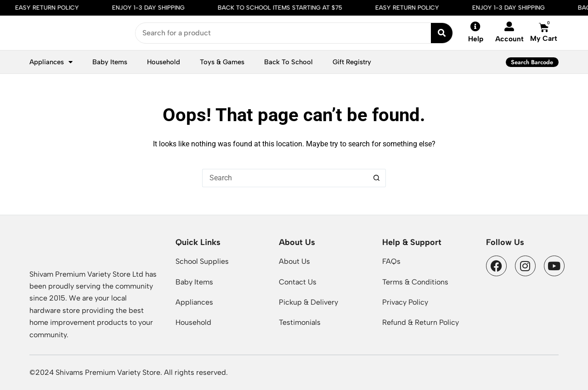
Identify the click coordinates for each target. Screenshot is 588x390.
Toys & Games (222, 62)
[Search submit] (442, 33)
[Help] (475, 27)
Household (164, 62)
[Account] (509, 26)
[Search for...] (285, 178)
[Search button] (377, 178)
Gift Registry (352, 62)
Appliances (51, 62)
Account (509, 39)
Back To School (288, 62)
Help (476, 39)
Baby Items (110, 62)
